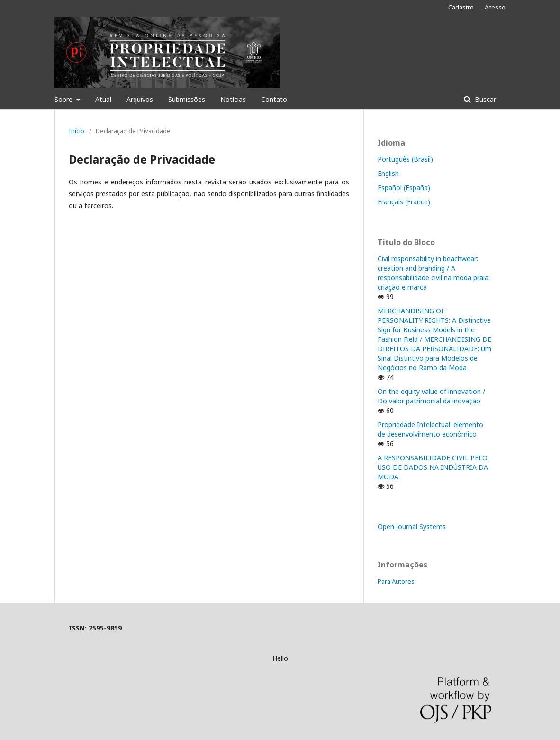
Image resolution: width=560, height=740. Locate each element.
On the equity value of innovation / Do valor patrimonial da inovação (431, 396)
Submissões (187, 99)
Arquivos (140, 99)
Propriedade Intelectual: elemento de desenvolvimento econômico (430, 429)
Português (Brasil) (405, 159)
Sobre (64, 99)
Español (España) (404, 187)
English (388, 173)
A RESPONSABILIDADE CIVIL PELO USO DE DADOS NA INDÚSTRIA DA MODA (433, 467)
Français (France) (404, 202)
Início (77, 131)
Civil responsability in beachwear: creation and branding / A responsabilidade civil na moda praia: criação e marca (434, 273)
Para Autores (396, 581)
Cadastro (461, 7)
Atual (103, 99)
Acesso (495, 7)
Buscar (484, 99)
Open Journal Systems (412, 526)
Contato (274, 99)
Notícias (233, 99)
